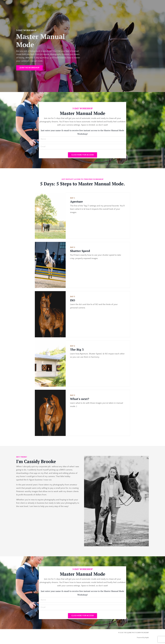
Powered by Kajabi (143, 639)
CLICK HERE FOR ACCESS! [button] (83, 156)
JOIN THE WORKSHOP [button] (29, 68)
